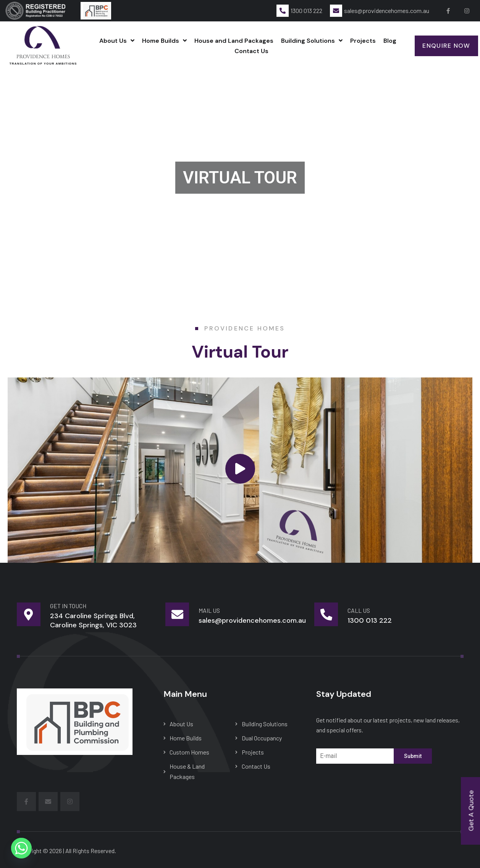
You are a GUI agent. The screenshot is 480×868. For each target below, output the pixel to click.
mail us (209, 610)
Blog (390, 41)
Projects (363, 41)
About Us (117, 41)
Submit (413, 756)
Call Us (359, 610)
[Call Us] (326, 614)
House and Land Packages (234, 41)
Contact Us (251, 51)
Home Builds (164, 41)
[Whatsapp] (21, 848)
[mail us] (177, 614)
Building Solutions (312, 41)
